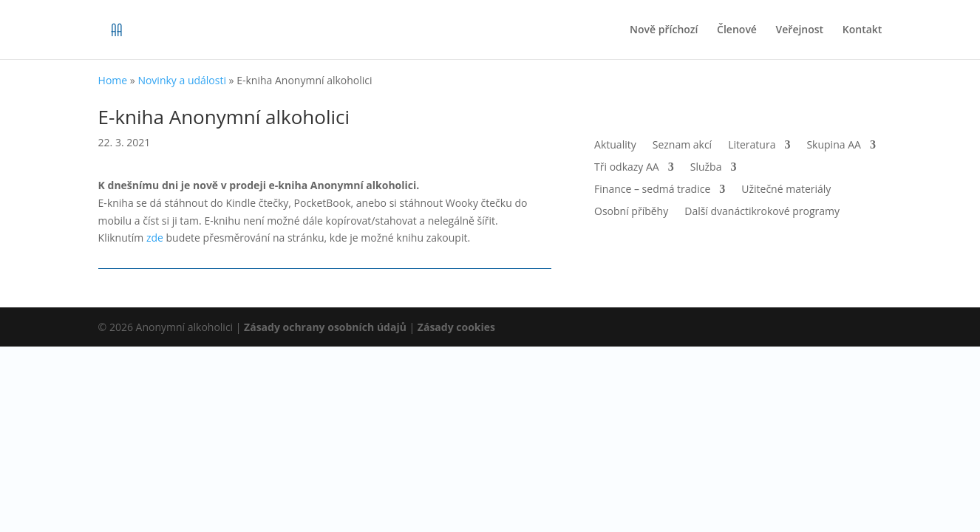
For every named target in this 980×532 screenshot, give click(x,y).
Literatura (752, 146)
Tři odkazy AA (627, 168)
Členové (737, 30)
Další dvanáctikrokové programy (762, 212)
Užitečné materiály (786, 190)
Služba (706, 168)
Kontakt (862, 30)
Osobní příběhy (631, 212)
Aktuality (615, 146)
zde (155, 238)
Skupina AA (833, 146)
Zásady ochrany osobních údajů (325, 327)
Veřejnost (800, 30)
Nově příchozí (664, 30)
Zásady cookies (456, 327)
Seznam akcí (682, 146)
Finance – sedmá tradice (652, 190)
